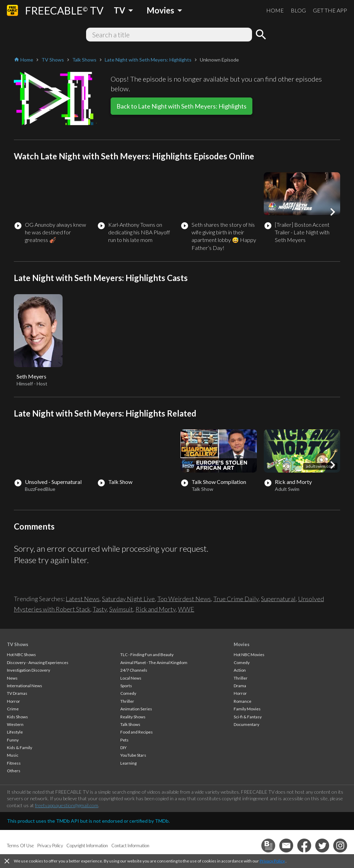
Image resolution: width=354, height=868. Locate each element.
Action (240, 670)
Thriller (127, 701)
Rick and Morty (156, 609)
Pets (124, 740)
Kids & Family (20, 748)
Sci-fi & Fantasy (248, 717)
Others (14, 771)
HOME (275, 10)
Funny (13, 740)
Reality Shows (133, 717)
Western (15, 724)
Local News (131, 678)
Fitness (14, 763)
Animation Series (136, 709)
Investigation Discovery (29, 670)
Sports (126, 686)
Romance (243, 701)
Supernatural (278, 599)
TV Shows (18, 644)
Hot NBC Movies (249, 655)
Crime (13, 709)
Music (13, 755)
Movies (242, 644)
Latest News (83, 599)
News (12, 678)
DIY (123, 748)
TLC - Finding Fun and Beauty (147, 655)
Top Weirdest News (184, 599)
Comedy (128, 693)
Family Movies (247, 709)
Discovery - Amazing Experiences (38, 662)
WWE (186, 609)
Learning (128, 763)
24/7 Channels (134, 670)
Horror (13, 701)
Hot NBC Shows (21, 655)
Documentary (246, 724)
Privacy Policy (272, 861)
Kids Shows (17, 717)
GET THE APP (330, 10)
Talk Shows (130, 724)
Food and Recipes (137, 732)
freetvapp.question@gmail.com (67, 805)
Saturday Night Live (128, 599)
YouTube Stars (133, 755)
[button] (333, 212)
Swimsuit (121, 609)
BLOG (298, 10)
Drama (240, 686)
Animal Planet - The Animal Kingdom (154, 662)
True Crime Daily (236, 599)
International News (25, 686)
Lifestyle (15, 732)
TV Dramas (17, 693)
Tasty (100, 609)
